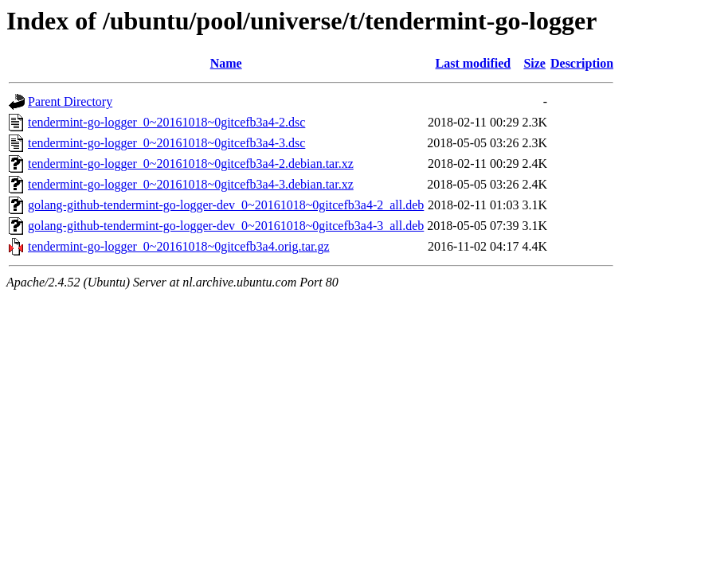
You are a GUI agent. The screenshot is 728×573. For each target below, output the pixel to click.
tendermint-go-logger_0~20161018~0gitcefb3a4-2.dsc (166, 122)
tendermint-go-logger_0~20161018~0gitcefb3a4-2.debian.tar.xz (191, 164)
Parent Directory (70, 101)
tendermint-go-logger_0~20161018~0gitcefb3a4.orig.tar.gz (179, 246)
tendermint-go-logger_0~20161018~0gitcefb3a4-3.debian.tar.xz (191, 184)
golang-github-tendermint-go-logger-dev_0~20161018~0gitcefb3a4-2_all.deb (226, 205)
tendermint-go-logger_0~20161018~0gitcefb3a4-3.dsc (166, 143)
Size (534, 63)
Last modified (474, 63)
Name (226, 63)
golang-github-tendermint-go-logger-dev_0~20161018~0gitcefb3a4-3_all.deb (226, 226)
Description (582, 63)
